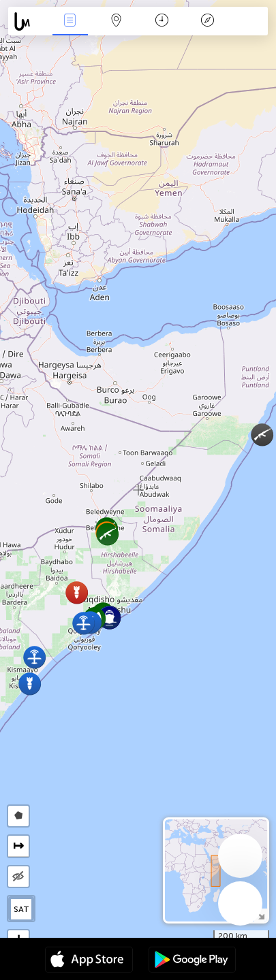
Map (116, 21)
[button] (77, 592)
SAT (21, 909)
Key (208, 21)
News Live (70, 21)
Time (162, 21)
